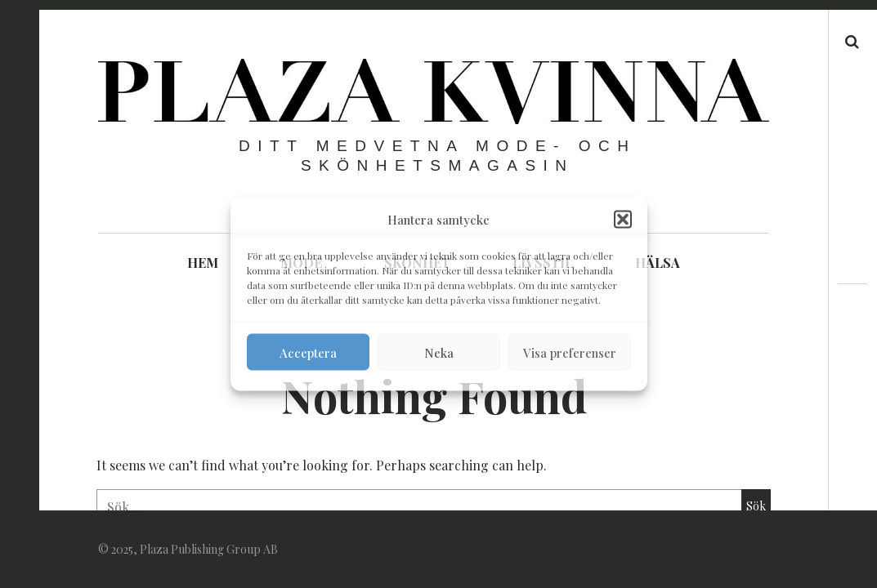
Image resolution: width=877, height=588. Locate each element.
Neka (439, 352)
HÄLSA (658, 263)
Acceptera (308, 352)
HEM (203, 263)
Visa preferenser (570, 352)
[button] (623, 220)
